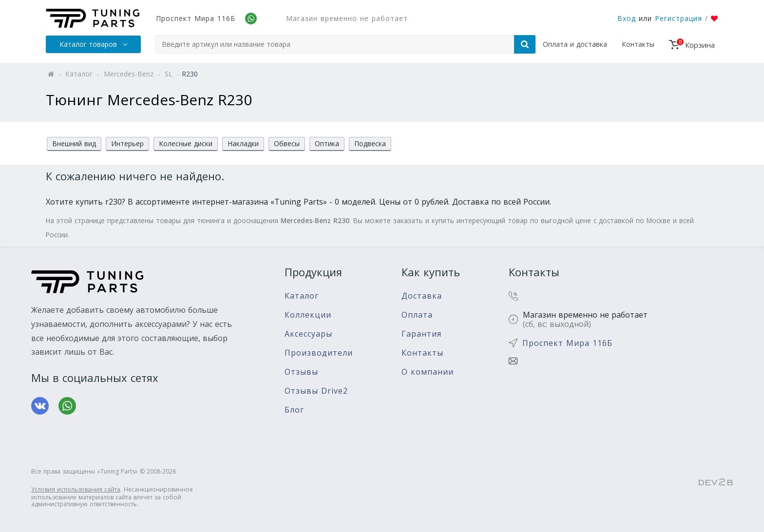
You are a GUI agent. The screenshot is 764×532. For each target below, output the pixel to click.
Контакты (638, 44)
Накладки (243, 143)
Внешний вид (74, 143)
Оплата (417, 315)
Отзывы (301, 372)
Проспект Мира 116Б (196, 18)
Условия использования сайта (76, 489)
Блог (294, 410)
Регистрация (678, 18)
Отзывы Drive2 (316, 391)
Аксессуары (308, 334)
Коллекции (308, 315)
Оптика (327, 143)
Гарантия (421, 334)
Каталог (302, 296)
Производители (319, 353)
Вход (627, 18)
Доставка (422, 296)
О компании (428, 372)
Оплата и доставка (575, 44)
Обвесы (287, 143)
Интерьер (127, 143)
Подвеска (370, 143)
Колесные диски (186, 143)
